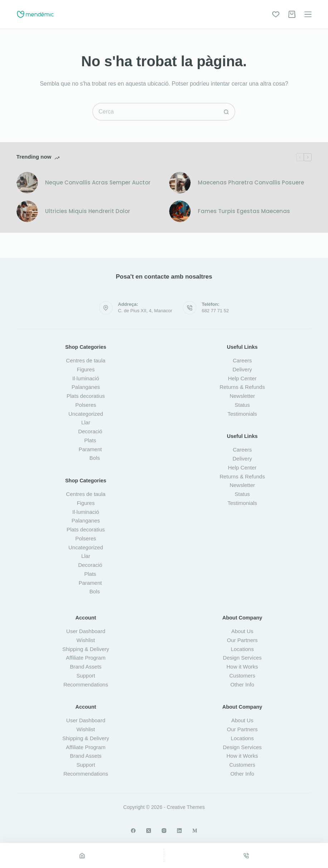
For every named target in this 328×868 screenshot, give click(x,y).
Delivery (242, 369)
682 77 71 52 (215, 311)
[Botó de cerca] (226, 112)
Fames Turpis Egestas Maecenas (244, 211)
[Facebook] (133, 831)
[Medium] (195, 831)
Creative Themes (186, 807)
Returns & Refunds (242, 387)
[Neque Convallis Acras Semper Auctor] (27, 183)
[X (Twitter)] (149, 831)
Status (242, 405)
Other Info (242, 684)
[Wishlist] (276, 14)
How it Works (242, 667)
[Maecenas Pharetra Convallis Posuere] (180, 183)
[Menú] (308, 14)
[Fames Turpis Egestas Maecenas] (180, 211)
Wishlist (86, 640)
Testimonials (242, 414)
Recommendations (86, 684)
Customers (242, 676)
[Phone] (246, 855)
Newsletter (242, 396)
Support (86, 676)
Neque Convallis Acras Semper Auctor (98, 182)
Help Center (242, 378)
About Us (242, 631)
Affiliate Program (86, 658)
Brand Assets (85, 667)
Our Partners (242, 640)
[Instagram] (164, 831)
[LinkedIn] (179, 831)
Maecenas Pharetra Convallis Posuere (251, 182)
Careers (242, 360)
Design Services (242, 658)
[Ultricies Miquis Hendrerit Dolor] (27, 211)
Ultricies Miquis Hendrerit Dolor (88, 211)
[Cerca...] (155, 112)
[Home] (82, 855)
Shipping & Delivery (86, 649)
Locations (242, 649)
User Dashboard (86, 631)
